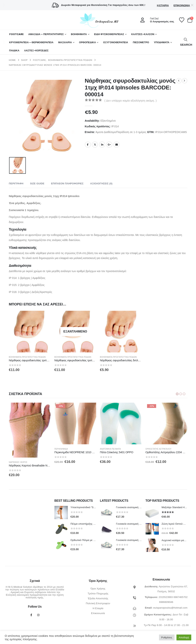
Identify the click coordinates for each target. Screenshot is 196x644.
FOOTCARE (16, 34)
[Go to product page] (30, 332)
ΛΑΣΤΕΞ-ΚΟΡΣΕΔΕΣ (36, 50)
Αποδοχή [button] (184, 637)
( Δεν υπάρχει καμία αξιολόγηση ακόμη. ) (131, 101)
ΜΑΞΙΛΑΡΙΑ (65, 42)
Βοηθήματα (79, 34)
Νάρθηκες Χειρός (33, 462)
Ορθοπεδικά (88, 42)
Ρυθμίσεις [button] (167, 637)
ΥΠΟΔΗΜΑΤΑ (162, 42)
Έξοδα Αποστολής (98, 599)
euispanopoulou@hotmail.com (170, 608)
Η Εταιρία (163, 5)
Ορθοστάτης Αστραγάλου (173, 449)
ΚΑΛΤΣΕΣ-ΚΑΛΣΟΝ (143, 34)
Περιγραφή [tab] (16, 183)
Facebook (88, 145)
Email (116, 145)
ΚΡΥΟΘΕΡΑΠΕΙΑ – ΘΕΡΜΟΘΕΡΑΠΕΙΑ (31, 42)
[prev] (179, 81)
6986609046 (166, 602)
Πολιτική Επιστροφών (98, 604)
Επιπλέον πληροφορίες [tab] (67, 183)
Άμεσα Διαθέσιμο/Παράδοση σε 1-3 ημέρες (121, 132)
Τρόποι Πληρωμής (98, 594)
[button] (186, 42)
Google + (109, 145)
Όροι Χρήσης (98, 589)
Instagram (38, 615)
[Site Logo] (98, 20)
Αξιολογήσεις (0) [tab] (101, 183)
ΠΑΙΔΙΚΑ (14, 50)
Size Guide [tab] (37, 183)
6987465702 (180, 597)
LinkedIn (102, 145)
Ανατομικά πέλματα (125, 449)
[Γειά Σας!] (156, 20)
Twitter (95, 145)
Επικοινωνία (182, 5)
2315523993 (166, 597)
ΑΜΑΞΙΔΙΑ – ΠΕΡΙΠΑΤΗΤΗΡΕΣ (46, 34)
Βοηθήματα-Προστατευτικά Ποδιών (27, 357)
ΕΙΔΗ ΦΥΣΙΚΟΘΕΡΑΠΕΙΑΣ (109, 34)
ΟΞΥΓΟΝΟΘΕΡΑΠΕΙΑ (116, 42)
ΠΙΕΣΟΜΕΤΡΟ (141, 42)
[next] (185, 81)
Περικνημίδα (76, 449)
